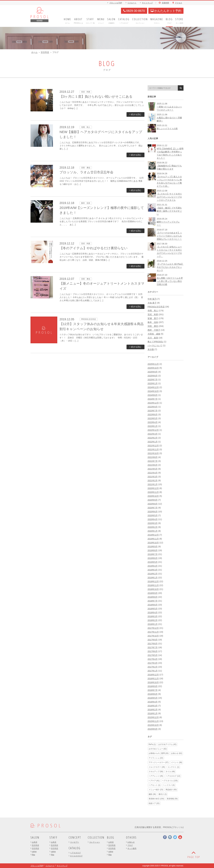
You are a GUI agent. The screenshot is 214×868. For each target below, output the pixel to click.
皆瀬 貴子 (153, 318)
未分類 (151, 349)
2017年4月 (153, 659)
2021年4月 (153, 473)
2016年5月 (153, 698)
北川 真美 (153, 338)
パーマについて (155, 346)
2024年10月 (153, 391)
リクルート (132, 3)
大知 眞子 (152, 303)
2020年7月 (153, 508)
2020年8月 (153, 504)
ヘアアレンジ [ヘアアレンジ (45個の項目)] (156, 776)
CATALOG (75, 848)
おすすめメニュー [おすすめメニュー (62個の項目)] (158, 749)
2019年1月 (153, 578)
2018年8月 (153, 597)
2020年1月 (153, 531)
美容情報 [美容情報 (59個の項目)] (172, 799)
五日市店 (35, 845)
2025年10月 (153, 368)
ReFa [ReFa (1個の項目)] (152, 744)
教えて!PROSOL (155, 342)
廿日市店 (45, 52)
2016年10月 (153, 682)
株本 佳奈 (153, 322)
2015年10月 (153, 725)
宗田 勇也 (153, 326)
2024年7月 (153, 399)
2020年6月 (153, 512)
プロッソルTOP (116, 3)
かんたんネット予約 (166, 11)
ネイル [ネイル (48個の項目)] (170, 772)
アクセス (179, 3)
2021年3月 (153, 477)
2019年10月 (153, 543)
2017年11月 (153, 632)
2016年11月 (153, 679)
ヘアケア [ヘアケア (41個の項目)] (154, 781)
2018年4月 (153, 613)
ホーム (34, 52)
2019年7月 (153, 554)
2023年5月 (153, 418)
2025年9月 (153, 372)
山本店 (35, 842)
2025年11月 (153, 364)
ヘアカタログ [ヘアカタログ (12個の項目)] (173, 776)
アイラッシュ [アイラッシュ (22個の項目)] (156, 758)
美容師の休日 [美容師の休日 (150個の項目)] (156, 799)
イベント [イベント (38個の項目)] (177, 762)
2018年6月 (153, 605)
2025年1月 (153, 383)
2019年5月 (153, 562)
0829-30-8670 (134, 11)
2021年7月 (153, 461)
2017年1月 (153, 671)
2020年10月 (153, 496)
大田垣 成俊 (154, 334)
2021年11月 (153, 449)
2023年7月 (153, 411)
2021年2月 (153, 481)
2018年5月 (153, 609)
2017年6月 (153, 651)
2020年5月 (153, 515)
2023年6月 (153, 415)
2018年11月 (153, 585)
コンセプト (74, 842)
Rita (33, 855)
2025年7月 (153, 380)
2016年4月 (153, 702)
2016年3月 (153, 706)
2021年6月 (153, 465)
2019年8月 (153, 550)
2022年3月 (153, 434)
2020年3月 (153, 523)
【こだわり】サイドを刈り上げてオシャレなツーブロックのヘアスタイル (169, 197)
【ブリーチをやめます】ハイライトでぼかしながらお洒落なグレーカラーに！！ (169, 236)
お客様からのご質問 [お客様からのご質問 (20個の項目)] (159, 753)
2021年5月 (153, 469)
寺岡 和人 (153, 311)
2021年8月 (153, 457)
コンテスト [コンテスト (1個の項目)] (173, 767)
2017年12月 (153, 628)
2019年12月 (153, 535)
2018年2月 (153, 620)
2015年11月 (153, 721)
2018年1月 (153, 624)
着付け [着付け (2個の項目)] (163, 794)
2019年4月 (153, 566)
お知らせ (131, 842)
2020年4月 (153, 519)
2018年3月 (153, 616)
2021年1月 (153, 484)
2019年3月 (153, 570)
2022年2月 (153, 438)
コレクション (95, 842)
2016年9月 (153, 686)
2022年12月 (153, 430)
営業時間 (165, 3)
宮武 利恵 (153, 314)
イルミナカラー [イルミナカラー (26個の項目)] (157, 767)
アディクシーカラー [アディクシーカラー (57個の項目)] (159, 762)
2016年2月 (153, 710)
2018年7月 (153, 601)
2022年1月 (153, 442)
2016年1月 (153, 713)
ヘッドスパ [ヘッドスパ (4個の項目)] (169, 785)
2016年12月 (153, 675)
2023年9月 (153, 407)
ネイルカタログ (76, 856)
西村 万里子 (154, 330)
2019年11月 (153, 539)
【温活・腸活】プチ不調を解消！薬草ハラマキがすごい (169, 211)
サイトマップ (147, 3)
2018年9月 (153, 593)
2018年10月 (153, 589)
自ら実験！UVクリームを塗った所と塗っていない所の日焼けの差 (170, 281)
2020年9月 (153, 500)
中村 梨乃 (152, 299)
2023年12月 (153, 403)
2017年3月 (153, 663)
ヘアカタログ (75, 853)
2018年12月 (153, 581)
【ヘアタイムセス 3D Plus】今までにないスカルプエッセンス (170, 267)
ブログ (130, 845)
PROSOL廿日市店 (156, 307)
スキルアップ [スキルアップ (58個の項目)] (156, 772)
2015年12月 (153, 717)
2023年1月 (153, 426)
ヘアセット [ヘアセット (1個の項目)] (154, 785)
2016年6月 (153, 694)
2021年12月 (153, 446)
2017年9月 (153, 640)
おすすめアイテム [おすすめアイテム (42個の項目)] (167, 744)
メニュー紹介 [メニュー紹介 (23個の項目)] (156, 790)
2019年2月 (153, 574)
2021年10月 (153, 453)
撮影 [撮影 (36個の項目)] (152, 794)
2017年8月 (153, 644)
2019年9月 (153, 547)
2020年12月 (153, 488)
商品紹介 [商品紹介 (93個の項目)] (171, 790)
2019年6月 (153, 558)
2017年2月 (153, 667)
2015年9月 (153, 729)
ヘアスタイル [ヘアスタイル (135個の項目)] (170, 781)
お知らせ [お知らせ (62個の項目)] (177, 753)
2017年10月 (153, 636)
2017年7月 (153, 647)
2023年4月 (153, 422)
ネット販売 (132, 848)
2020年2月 (153, 527)
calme (34, 852)
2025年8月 (153, 376)
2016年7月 (153, 690)
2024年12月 (153, 387)
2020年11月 (153, 492)
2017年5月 (153, 655)
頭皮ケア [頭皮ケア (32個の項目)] (154, 803)
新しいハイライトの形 (167, 129)
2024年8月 (153, 395)
